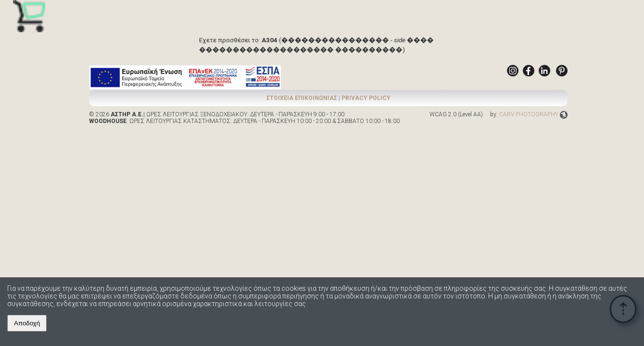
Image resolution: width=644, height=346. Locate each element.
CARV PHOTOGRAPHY (533, 114)
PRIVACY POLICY (366, 98)
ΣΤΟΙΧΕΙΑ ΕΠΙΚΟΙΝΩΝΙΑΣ (302, 98)
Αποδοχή (27, 323)
